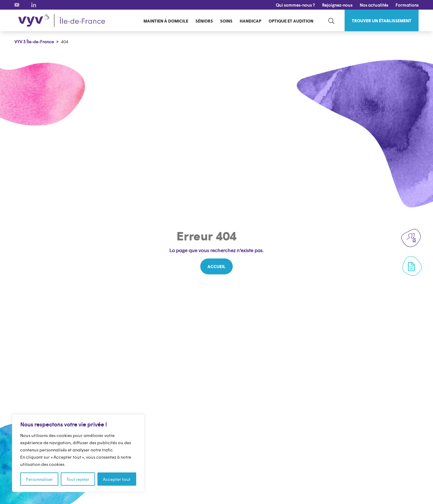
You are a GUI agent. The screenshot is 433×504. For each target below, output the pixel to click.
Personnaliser (39, 479)
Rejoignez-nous (337, 5)
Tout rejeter (78, 479)
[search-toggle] (331, 20)
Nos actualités (374, 5)
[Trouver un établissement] (382, 20)
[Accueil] (216, 266)
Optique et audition (291, 21)
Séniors (204, 21)
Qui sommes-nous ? (295, 5)
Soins (226, 21)
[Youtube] (17, 5)
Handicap (250, 21)
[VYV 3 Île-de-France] (62, 20)
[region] (78, 453)
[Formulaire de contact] (411, 267)
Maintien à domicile (166, 21)
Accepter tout (117, 479)
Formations (407, 5)
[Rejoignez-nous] (411, 238)
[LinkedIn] (34, 5)
